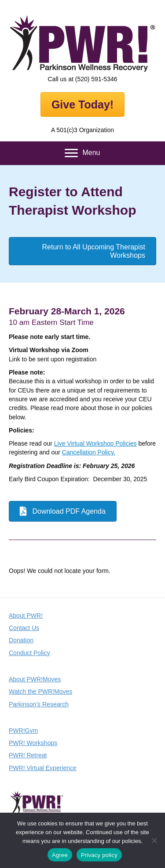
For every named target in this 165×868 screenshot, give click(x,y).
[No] (154, 840)
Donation (21, 640)
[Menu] (82, 153)
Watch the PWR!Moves (40, 692)
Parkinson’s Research (39, 704)
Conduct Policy (29, 653)
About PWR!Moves (35, 679)
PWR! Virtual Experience (43, 768)
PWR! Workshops (33, 743)
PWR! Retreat (28, 755)
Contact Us (24, 628)
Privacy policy (99, 855)
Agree (60, 855)
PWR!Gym (23, 731)
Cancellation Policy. (89, 452)
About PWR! (26, 616)
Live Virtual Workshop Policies (95, 443)
